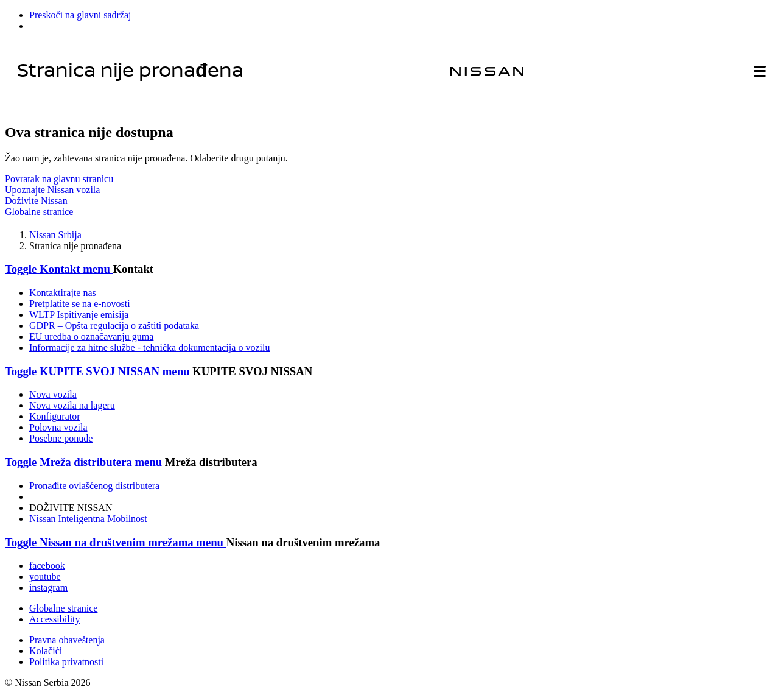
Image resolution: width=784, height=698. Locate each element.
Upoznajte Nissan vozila (52, 190)
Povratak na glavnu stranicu (59, 179)
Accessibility (55, 619)
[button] (760, 71)
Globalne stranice (39, 212)
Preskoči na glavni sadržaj (80, 15)
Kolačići (46, 651)
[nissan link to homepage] (487, 71)
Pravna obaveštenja (67, 640)
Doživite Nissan (36, 201)
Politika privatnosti (66, 662)
